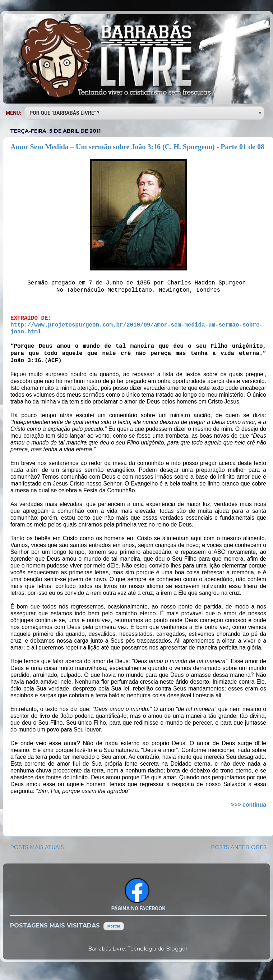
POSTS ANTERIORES (239, 847)
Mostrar (114, 926)
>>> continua (249, 805)
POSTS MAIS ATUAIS (37, 847)
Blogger (177, 949)
